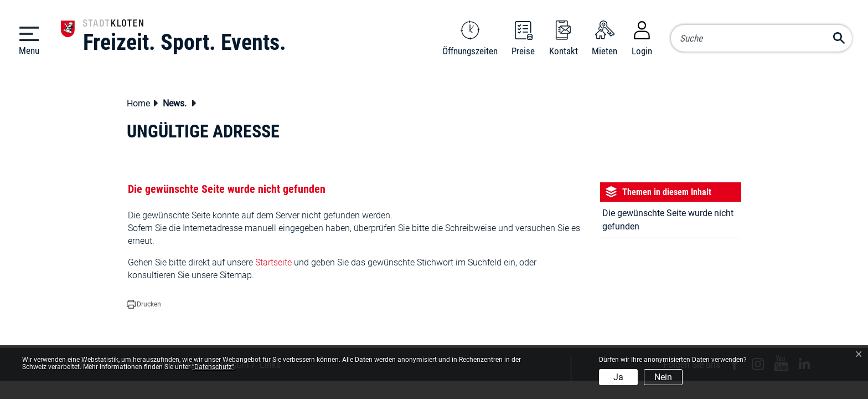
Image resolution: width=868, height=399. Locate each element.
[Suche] (761, 38)
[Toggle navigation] (29, 40)
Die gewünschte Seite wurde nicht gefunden (668, 220)
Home (138, 103)
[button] (178, 104)
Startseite (273, 262)
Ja (618, 377)
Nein (663, 377)
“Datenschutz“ (213, 367)
